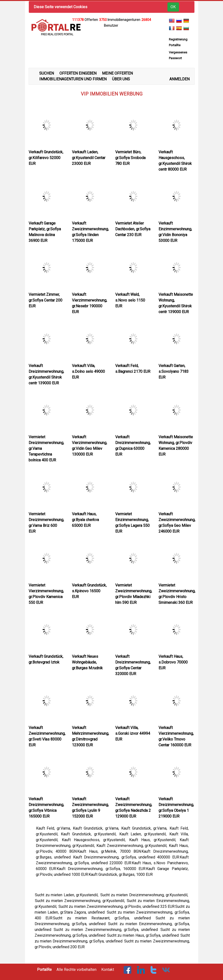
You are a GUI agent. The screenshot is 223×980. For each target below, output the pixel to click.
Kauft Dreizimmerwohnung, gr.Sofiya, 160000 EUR (101, 869)
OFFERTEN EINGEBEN (78, 73)
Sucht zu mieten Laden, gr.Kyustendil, (67, 895)
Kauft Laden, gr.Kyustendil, (144, 834)
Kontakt (108, 970)
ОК (173, 7)
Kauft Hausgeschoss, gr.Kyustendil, (95, 840)
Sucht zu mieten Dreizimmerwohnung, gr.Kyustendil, (145, 895)
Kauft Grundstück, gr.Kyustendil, (90, 834)
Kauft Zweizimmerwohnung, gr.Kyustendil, (132, 846)
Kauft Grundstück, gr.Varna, (97, 828)
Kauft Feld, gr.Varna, (54, 828)
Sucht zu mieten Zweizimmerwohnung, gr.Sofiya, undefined (107, 930)
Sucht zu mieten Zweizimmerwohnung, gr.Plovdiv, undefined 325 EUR (117, 906)
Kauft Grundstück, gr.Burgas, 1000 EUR (121, 874)
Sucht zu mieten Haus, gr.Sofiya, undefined (143, 935)
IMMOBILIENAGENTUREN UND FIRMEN (73, 79)
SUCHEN (47, 73)
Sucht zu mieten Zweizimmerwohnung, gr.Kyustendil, (81, 901)
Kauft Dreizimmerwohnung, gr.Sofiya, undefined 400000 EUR (126, 857)
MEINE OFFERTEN (117, 73)
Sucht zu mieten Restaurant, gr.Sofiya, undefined (104, 918)
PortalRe (44, 970)
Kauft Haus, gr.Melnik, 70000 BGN (109, 851)
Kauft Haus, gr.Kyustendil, (154, 840)
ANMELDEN (179, 79)
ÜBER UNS (121, 79)
